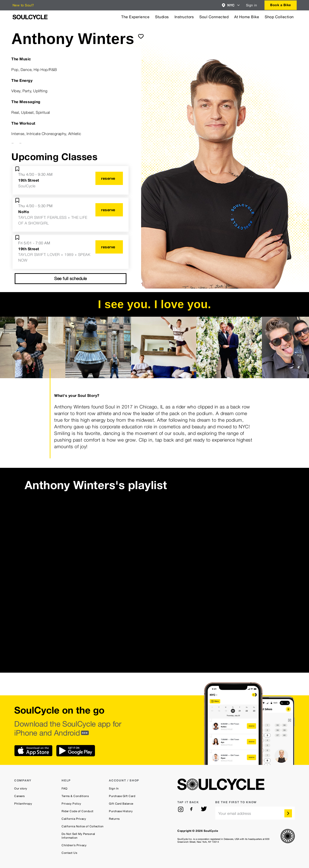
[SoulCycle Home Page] (30, 17)
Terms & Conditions (75, 796)
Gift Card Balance (121, 804)
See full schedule (71, 278)
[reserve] (109, 178)
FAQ (65, 789)
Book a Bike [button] (281, 5)
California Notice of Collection (83, 826)
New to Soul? (23, 5)
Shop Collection (279, 17)
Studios (162, 17)
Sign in (252, 5)
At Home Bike (247, 17)
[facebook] (192, 809)
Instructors (184, 17)
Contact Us (69, 853)
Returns (114, 819)
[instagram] (181, 809)
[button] (231, 5)
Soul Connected (214, 17)
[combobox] (231, 5)
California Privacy (74, 819)
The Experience (135, 17)
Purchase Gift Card (122, 796)
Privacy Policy (71, 804)
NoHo (24, 212)
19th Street (29, 180)
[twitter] (204, 809)
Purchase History (121, 811)
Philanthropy (23, 804)
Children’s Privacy (74, 845)
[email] (255, 813)
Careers (20, 796)
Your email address (235, 813)
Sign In (114, 789)
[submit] (141, 36)
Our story (21, 789)
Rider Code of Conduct (78, 811)
